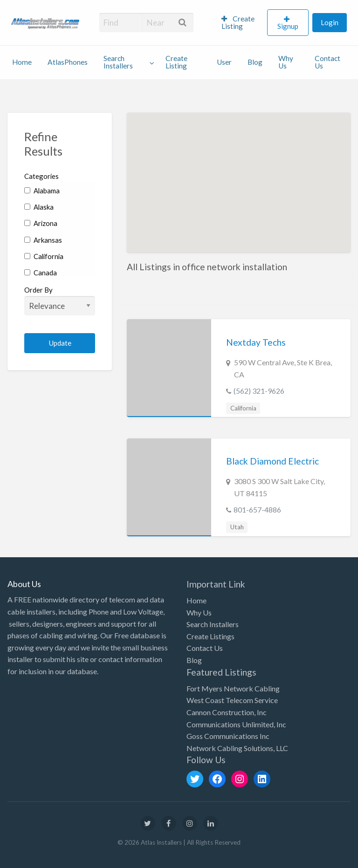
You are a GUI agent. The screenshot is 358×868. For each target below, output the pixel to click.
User (224, 62)
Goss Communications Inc (228, 736)
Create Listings (210, 636)
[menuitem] (240, 23)
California (44, 256)
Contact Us (327, 62)
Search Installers (118, 62)
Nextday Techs (256, 342)
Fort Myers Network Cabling (233, 688)
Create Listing (238, 22)
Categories (41, 176)
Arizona (41, 223)
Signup (288, 26)
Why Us (286, 62)
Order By (60, 301)
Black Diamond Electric (272, 461)
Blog (255, 62)
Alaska (39, 207)
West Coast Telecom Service (232, 700)
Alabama (42, 191)
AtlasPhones (68, 62)
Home (22, 62)
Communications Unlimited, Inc (236, 724)
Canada (41, 273)
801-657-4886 (257, 509)
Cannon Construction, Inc (227, 712)
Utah (237, 527)
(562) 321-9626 (259, 391)
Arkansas (43, 240)
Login (330, 22)
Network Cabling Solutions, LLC (237, 748)
